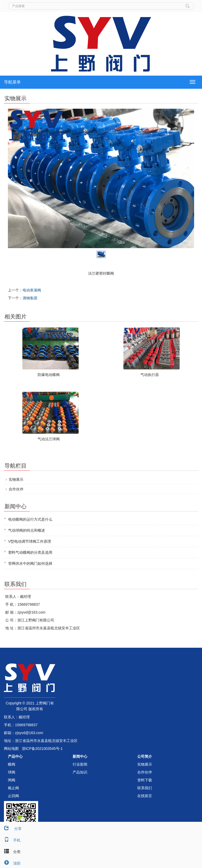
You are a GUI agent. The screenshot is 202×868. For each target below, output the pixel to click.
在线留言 (145, 796)
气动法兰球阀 (49, 439)
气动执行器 (150, 375)
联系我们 (145, 788)
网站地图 (11, 749)
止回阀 (13, 796)
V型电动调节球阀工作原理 (30, 541)
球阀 (12, 772)
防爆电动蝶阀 (49, 375)
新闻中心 (80, 756)
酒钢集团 (30, 298)
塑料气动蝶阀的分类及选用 (30, 552)
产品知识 (80, 772)
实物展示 (16, 479)
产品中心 (15, 756)
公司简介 (145, 756)
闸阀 (12, 780)
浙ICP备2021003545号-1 (42, 749)
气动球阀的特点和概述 (27, 530)
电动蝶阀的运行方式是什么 (30, 519)
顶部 (10, 863)
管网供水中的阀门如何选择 (30, 563)
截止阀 (13, 788)
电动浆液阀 (32, 290)
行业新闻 (80, 764)
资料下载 (145, 780)
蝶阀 (12, 764)
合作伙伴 (16, 489)
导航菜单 (12, 82)
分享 (11, 829)
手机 (10, 840)
